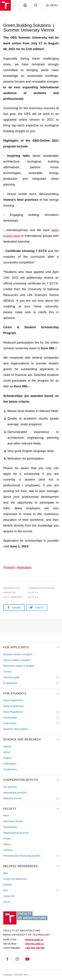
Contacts (8, 850)
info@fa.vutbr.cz (34, 944)
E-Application (10, 683)
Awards (7, 746)
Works (7, 752)
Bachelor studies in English (18, 654)
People (7, 839)
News (6, 816)
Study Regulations (13, 712)
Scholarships (10, 718)
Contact (7, 672)
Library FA (9, 896)
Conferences (10, 769)
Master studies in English (17, 660)
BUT (10, 890)
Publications (10, 764)
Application (24, 567)
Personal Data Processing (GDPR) (22, 856)
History (7, 844)
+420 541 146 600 (35, 948)
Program (9, 567)
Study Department (13, 700)
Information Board (13, 821)
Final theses (10, 723)
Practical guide (11, 677)
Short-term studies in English (19, 666)
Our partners (10, 787)
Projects (8, 758)
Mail (6, 873)
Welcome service (12, 798)
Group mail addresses (15, 879)
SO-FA (7, 902)
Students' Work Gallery (16, 729)
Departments (10, 827)
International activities (15, 793)
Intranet (7, 885)
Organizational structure (16, 833)
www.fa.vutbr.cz (34, 940)
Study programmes (13, 706)
